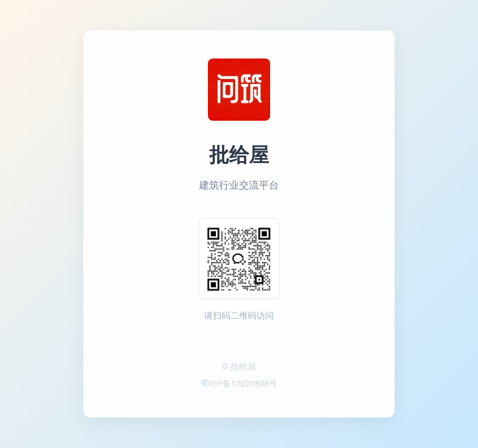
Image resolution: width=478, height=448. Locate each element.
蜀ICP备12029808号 (239, 383)
